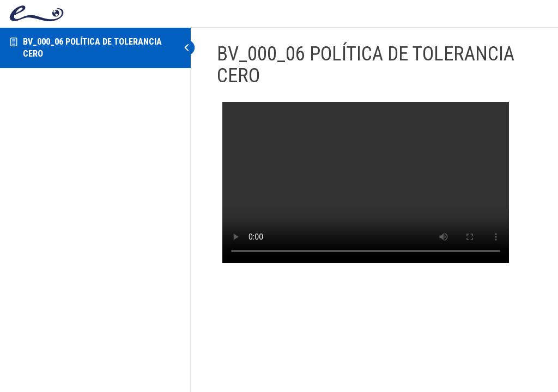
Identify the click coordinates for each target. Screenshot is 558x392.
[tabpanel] (366, 182)
